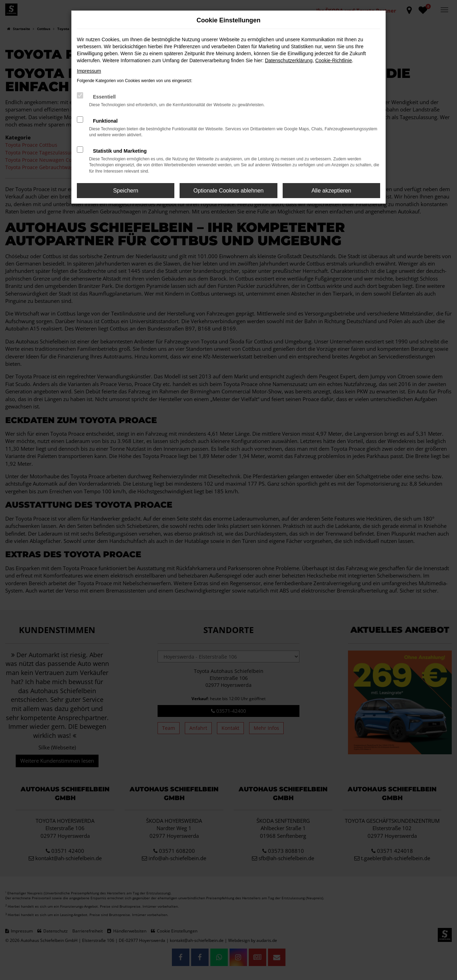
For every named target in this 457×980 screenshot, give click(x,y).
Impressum (89, 71)
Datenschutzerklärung (289, 60)
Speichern (126, 191)
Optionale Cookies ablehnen (228, 191)
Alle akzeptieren (331, 191)
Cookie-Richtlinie (333, 60)
